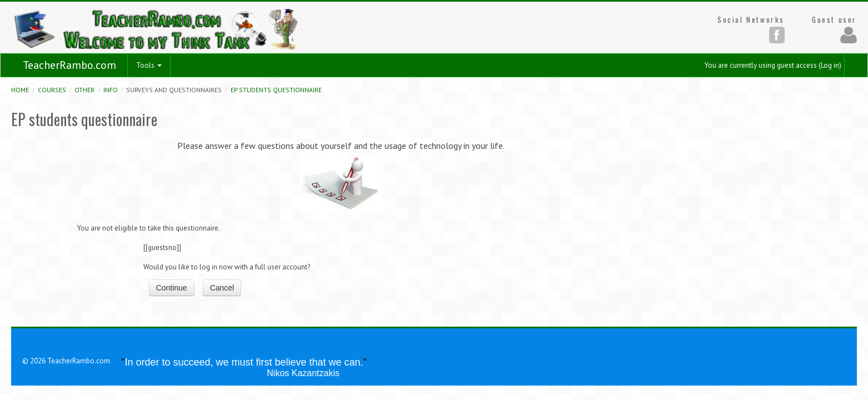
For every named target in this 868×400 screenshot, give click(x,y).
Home (20, 90)
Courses (52, 90)
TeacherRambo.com (69, 65)
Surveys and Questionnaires (174, 90)
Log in (830, 65)
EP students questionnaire (276, 90)
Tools (149, 65)
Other (84, 90)
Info (111, 90)
